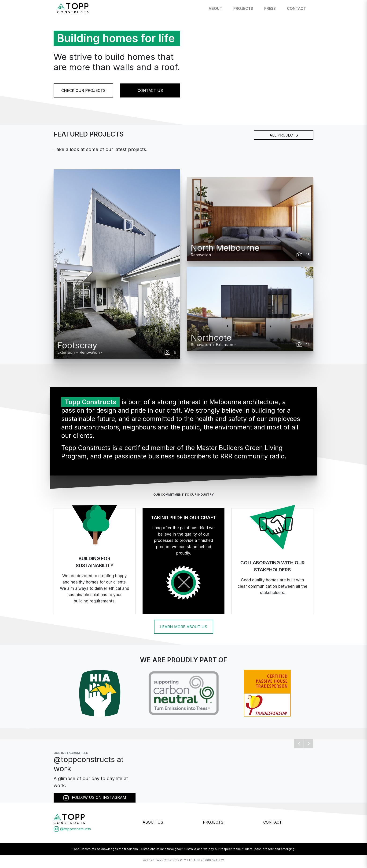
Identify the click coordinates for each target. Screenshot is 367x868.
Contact (296, 8)
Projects (243, 8)
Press (270, 8)
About (215, 8)
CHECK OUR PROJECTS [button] (83, 90)
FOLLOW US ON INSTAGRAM (95, 798)
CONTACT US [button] (150, 90)
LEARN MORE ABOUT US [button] (184, 627)
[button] (299, 744)
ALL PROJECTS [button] (284, 135)
